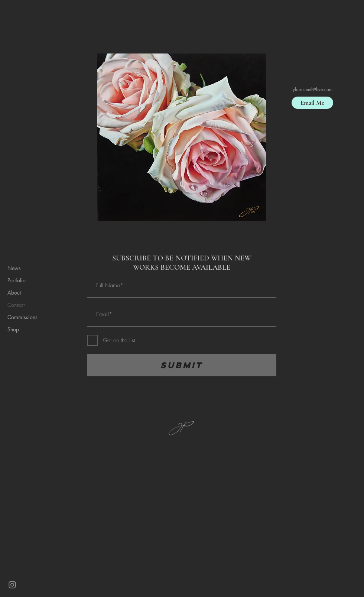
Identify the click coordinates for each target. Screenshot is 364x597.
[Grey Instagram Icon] (12, 585)
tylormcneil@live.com (312, 89)
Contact (16, 305)
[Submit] (182, 365)
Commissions (22, 317)
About (14, 293)
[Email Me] (312, 103)
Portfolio (17, 280)
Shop (13, 329)
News (14, 268)
